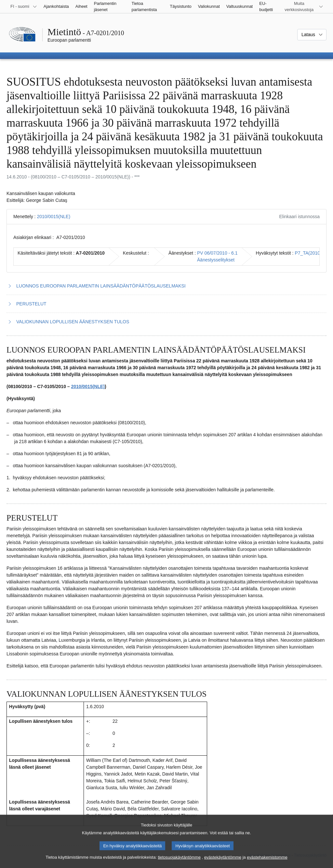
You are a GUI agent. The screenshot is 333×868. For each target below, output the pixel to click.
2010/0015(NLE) (53, 217)
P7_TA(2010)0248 (313, 253)
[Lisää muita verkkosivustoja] (303, 7)
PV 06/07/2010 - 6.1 (217, 253)
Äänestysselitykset (216, 260)
